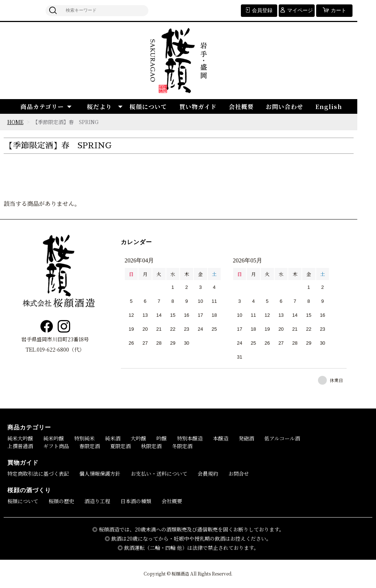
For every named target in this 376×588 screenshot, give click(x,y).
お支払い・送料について (159, 473)
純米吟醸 (54, 438)
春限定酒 (90, 446)
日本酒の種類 (136, 501)
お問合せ (239, 473)
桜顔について (148, 107)
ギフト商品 (56, 446)
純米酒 (113, 438)
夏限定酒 (120, 446)
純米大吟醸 (20, 438)
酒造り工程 (97, 501)
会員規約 (208, 473)
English (329, 107)
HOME (15, 122)
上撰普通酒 (20, 446)
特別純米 (84, 438)
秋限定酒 (151, 446)
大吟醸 (138, 438)
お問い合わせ (285, 107)
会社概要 (241, 107)
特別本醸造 (190, 438)
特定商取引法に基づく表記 (38, 473)
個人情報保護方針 (100, 473)
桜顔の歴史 (61, 501)
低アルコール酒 (282, 438)
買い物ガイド (198, 107)
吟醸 (162, 438)
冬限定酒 (182, 446)
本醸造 (221, 438)
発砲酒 (246, 438)
